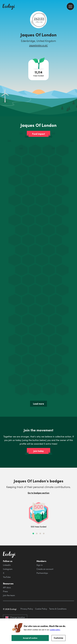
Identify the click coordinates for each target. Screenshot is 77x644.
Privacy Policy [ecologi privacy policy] (27, 609)
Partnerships (42, 573)
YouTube (7, 577)
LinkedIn (7, 565)
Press (5, 591)
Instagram (8, 569)
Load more (38, 404)
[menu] (70, 6)
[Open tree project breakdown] (38, 70)
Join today (39, 451)
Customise (58, 638)
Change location (15, 617)
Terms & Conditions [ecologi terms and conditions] (58, 609)
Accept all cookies (30, 638)
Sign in (40, 565)
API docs (7, 588)
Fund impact (39, 134)
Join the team (9, 595)
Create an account (45, 569)
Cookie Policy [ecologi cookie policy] (41, 609)
